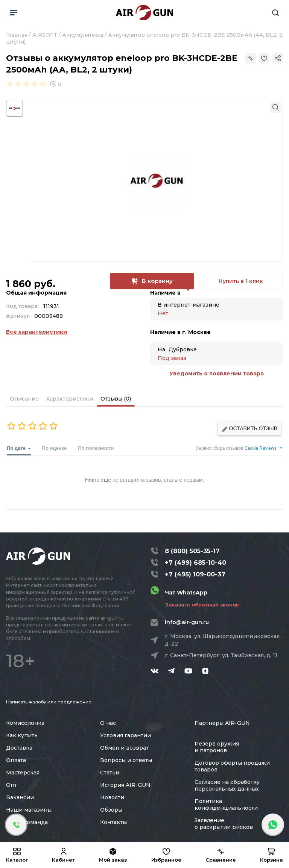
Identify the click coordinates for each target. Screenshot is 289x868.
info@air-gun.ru (187, 622)
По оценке (55, 448)
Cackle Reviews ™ (263, 448)
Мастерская (23, 773)
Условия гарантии (125, 735)
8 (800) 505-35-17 (192, 551)
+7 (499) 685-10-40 (195, 563)
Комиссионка (25, 723)
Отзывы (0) (116, 399)
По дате (19, 450)
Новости (112, 797)
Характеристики (70, 399)
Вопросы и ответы (126, 760)
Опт (11, 785)
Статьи (110, 773)
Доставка (19, 748)
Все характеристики (37, 332)
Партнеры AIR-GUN (222, 723)
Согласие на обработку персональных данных (227, 785)
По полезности (96, 448)
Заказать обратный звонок (202, 605)
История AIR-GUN (125, 785)
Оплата (16, 760)
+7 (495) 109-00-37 (195, 574)
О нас (108, 723)
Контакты (113, 822)
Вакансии (20, 797)
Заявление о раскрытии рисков (224, 824)
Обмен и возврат (124, 748)
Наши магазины (29, 810)
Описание (24, 399)
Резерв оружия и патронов (217, 747)
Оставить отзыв (249, 429)
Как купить (22, 735)
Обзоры (111, 810)
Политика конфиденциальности (226, 804)
